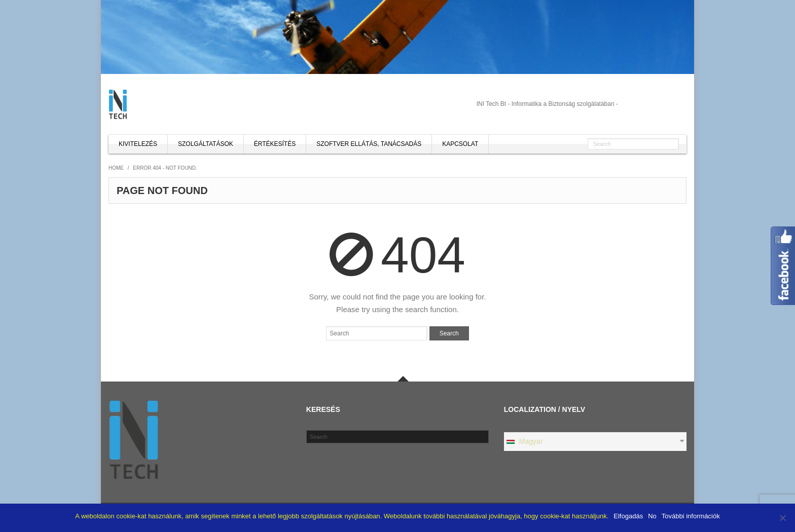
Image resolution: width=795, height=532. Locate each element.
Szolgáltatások (206, 144)
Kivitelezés (138, 144)
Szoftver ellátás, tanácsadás (369, 144)
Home (116, 168)
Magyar (524, 441)
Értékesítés (275, 144)
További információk (691, 516)
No (652, 516)
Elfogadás (628, 516)
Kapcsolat (460, 144)
